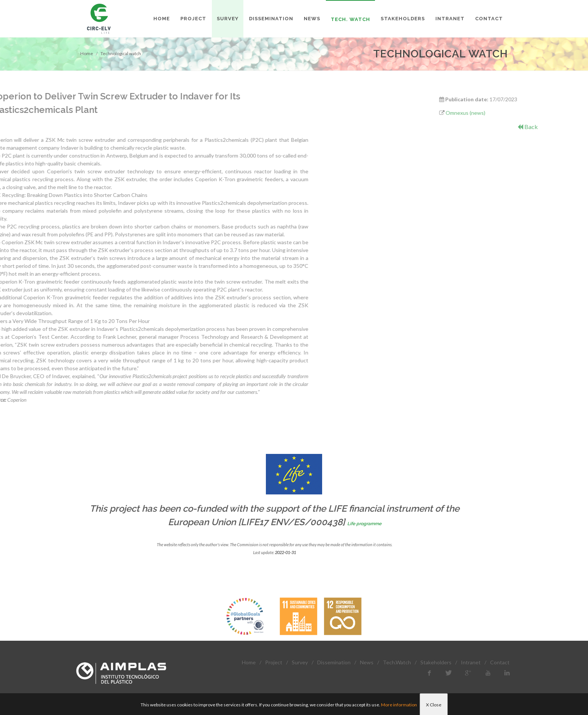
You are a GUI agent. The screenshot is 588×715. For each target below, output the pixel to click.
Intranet (471, 662)
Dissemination (334, 662)
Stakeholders (436, 662)
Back (558, 127)
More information (399, 705)
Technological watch (121, 53)
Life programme (364, 524)
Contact (500, 662)
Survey (300, 662)
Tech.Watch (397, 662)
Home (87, 53)
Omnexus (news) (496, 113)
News (367, 662)
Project (274, 662)
